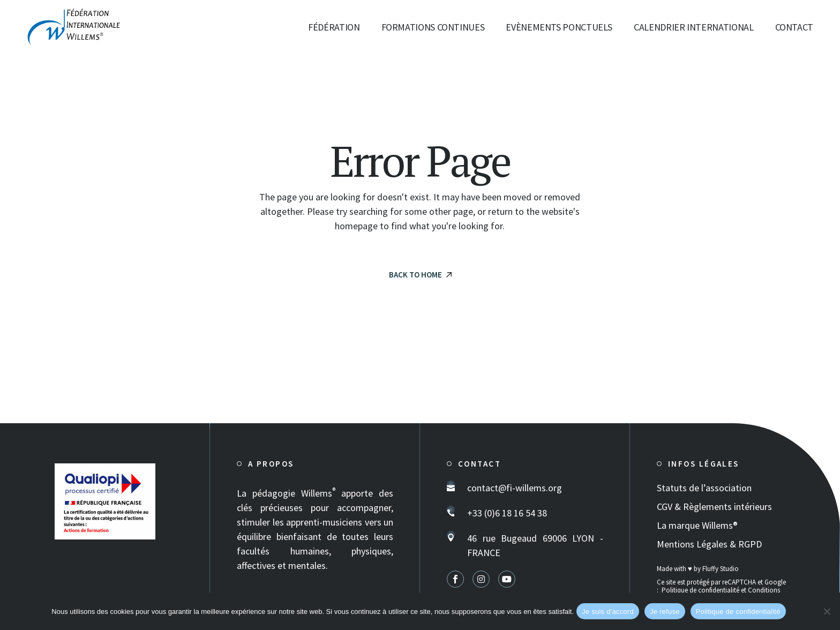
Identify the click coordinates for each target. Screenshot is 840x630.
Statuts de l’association (704, 488)
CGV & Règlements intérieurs (714, 507)
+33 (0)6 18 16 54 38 (507, 513)
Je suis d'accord (608, 612)
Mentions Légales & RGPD (709, 544)
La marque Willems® (697, 525)
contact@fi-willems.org (515, 488)
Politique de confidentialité (700, 590)
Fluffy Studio (721, 569)
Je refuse (665, 612)
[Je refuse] (827, 611)
